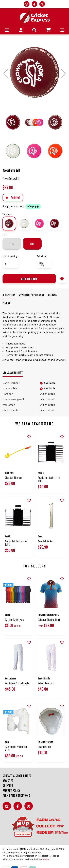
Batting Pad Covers (15, 620)
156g (32, 244)
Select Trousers (46, 683)
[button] (7, 30)
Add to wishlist (62, 279)
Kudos (46, 859)
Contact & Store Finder (17, 776)
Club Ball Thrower (14, 478)
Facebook (19, 808)
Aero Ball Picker (46, 541)
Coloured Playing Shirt (49, 620)
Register (8, 781)
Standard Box (45, 747)
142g (12, 244)
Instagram (8, 808)
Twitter (29, 808)
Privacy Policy (11, 791)
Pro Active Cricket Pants (17, 683)
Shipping (8, 786)
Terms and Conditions (16, 795)
